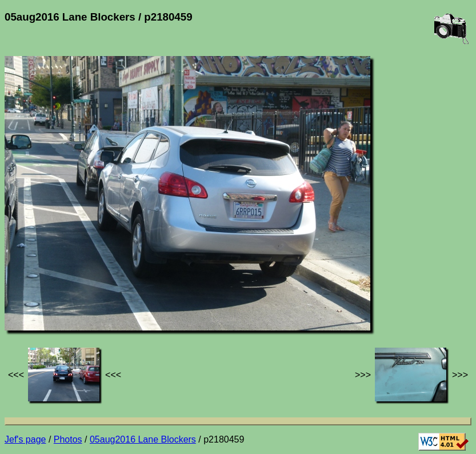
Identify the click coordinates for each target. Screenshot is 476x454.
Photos (68, 439)
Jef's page (25, 439)
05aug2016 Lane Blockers (143, 439)
